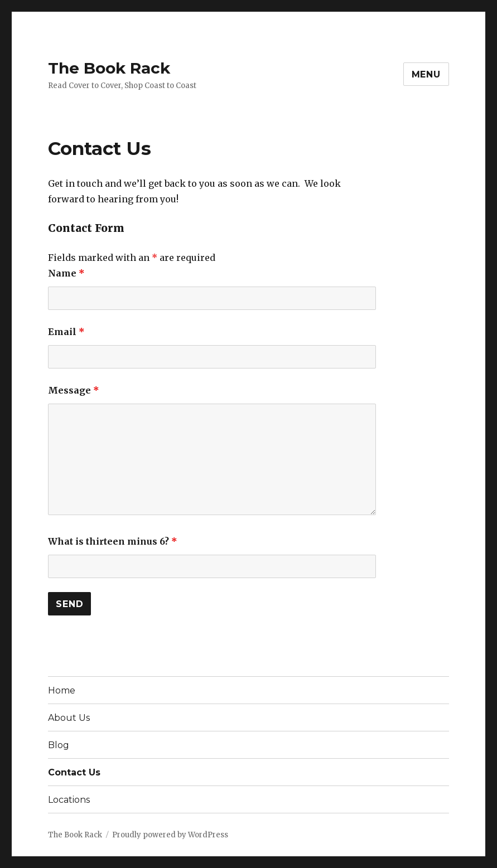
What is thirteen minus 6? (113, 541)
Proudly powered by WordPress (170, 835)
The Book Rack (109, 68)
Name (66, 273)
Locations (69, 800)
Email (66, 332)
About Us (69, 718)
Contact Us (74, 772)
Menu (426, 74)
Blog (59, 745)
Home (62, 690)
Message (74, 390)
